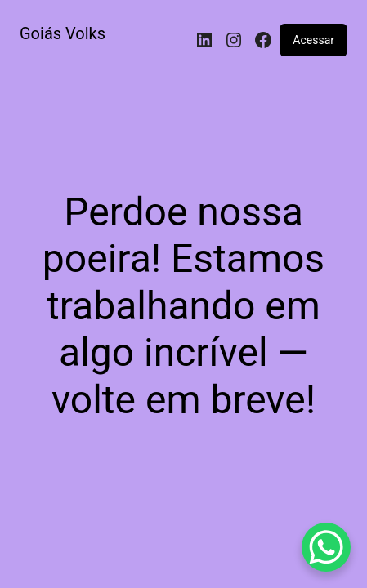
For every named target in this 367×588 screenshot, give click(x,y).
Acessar (313, 40)
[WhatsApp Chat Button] (326, 547)
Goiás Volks (63, 33)
